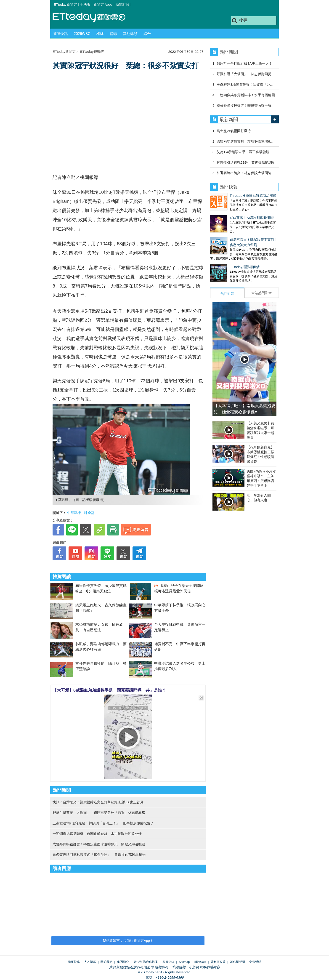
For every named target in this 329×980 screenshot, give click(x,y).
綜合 (147, 34)
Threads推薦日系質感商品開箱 (253, 196)
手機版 (85, 4)
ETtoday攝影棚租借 (245, 267)
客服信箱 (168, 962)
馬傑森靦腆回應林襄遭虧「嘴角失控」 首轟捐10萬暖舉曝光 (99, 855)
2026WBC (82, 34)
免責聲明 (255, 962)
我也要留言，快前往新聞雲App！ (128, 941)
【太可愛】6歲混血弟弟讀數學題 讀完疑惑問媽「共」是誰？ (109, 690)
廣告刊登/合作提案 (146, 962)
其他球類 (130, 34)
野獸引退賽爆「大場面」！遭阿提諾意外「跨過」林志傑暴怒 (99, 813)
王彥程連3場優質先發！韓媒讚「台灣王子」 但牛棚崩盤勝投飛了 (103, 823)
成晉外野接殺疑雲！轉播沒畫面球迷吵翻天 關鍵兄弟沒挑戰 (99, 844)
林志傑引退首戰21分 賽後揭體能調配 (246, 162)
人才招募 (90, 962)
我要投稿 (74, 962)
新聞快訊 (61, 34)
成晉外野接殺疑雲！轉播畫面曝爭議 (244, 105)
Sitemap (184, 962)
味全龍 (89, 513)
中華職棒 (74, 513)
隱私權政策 (218, 962)
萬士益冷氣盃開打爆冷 (234, 131)
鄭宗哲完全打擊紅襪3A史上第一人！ (244, 63)
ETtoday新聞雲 (65, 4)
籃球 (113, 34)
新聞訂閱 (122, 4)
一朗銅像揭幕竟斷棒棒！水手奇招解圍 (246, 95)
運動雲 (93, 18)
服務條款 (200, 962)
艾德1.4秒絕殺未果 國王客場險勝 (243, 152)
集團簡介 (123, 962)
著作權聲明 (237, 962)
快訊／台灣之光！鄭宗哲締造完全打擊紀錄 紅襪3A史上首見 (98, 802)
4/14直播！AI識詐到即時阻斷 (252, 218)
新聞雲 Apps (103, 4)
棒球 (100, 34)
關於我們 (106, 962)
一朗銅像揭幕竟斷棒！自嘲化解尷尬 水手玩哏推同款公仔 (97, 834)
